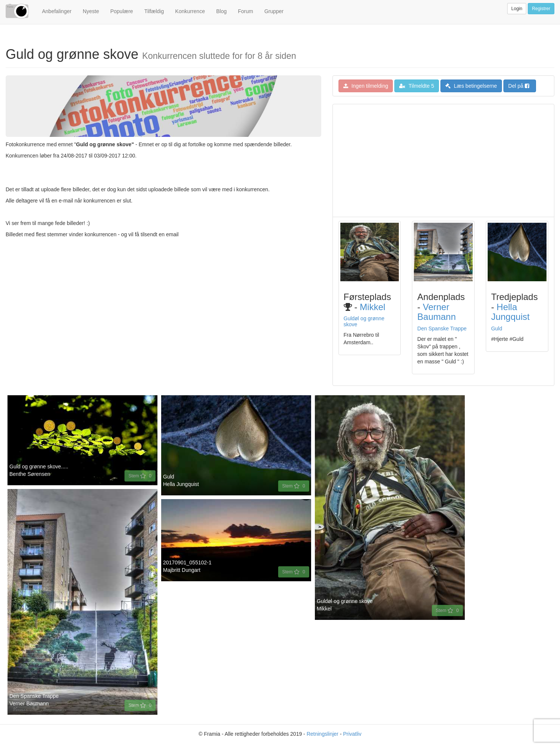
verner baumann (436, 312)
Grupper (274, 11)
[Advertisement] (444, 160)
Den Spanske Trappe (442, 328)
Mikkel (373, 307)
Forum (246, 11)
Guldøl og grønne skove (364, 321)
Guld (497, 328)
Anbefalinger (57, 11)
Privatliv (352, 734)
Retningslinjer (323, 734)
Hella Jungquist (510, 312)
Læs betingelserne (471, 86)
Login (517, 9)
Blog (222, 11)
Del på (519, 86)
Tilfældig (154, 11)
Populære (122, 11)
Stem (140, 476)
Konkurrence (190, 11)
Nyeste (91, 11)
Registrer (541, 9)
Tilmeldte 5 (417, 86)
